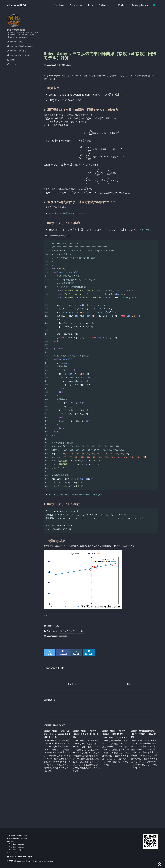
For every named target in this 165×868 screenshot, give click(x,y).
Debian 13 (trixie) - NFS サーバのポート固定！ (85, 770)
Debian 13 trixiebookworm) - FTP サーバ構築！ (142, 770)
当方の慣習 (148, 254)
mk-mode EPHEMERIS (18, 63)
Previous (72, 719)
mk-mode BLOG (17, 5)
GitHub (12, 72)
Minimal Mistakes (50, 861)
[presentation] (66, 117)
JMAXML (118, 5)
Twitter (12, 68)
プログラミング (67, 667)
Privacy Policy (137, 5)
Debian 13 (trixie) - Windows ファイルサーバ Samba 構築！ (57, 770)
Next (129, 719)
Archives (57, 5)
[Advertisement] (101, 31)
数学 (81, 667)
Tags (88, 5)
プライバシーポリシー (15, 853)
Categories (74, 5)
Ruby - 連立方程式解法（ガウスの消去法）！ (76, 237)
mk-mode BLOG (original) (20, 54)
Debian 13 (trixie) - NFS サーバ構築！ (113, 768)
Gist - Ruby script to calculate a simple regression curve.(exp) (85, 521)
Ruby (57, 662)
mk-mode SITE (15, 50)
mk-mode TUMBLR (17, 59)
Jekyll (39, 861)
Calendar (102, 5)
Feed (38, 857)
